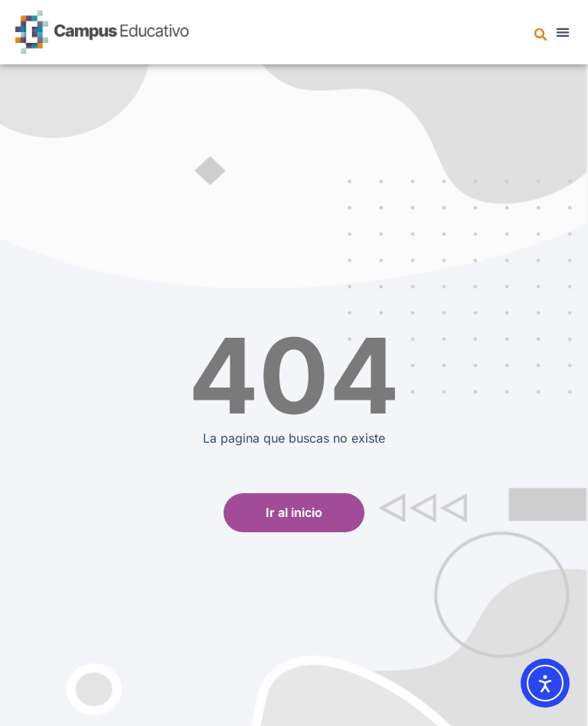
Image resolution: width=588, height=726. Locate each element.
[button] (541, 34)
